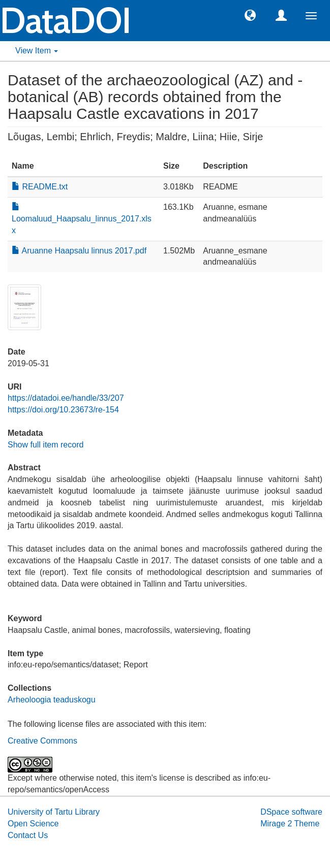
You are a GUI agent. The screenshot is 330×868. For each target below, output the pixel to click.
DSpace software (291, 812)
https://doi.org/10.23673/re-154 (63, 410)
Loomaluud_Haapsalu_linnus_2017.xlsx (82, 219)
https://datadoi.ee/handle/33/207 (66, 398)
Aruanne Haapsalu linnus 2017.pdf (79, 251)
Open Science (33, 824)
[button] (250, 15)
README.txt (40, 187)
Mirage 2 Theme (290, 824)
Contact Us (28, 835)
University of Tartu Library (54, 812)
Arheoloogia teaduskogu (52, 700)
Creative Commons (42, 741)
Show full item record (46, 445)
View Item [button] (37, 51)
